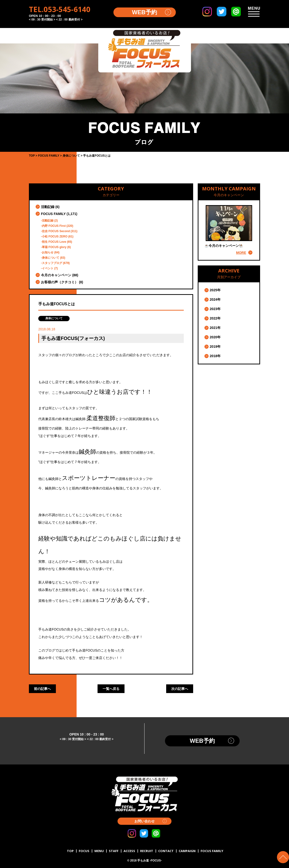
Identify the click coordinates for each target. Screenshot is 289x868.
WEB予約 (144, 12)
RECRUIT (147, 851)
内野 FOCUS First (54, 226)
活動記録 (48, 207)
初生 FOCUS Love (54, 242)
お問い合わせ (144, 821)
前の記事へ (42, 689)
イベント (48, 268)
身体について (51, 258)
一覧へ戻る (111, 689)
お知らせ (48, 252)
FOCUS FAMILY (53, 214)
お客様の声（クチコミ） (59, 282)
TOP (70, 851)
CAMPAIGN (187, 851)
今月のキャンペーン (56, 275)
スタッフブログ (52, 263)
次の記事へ (180, 689)
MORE (241, 253)
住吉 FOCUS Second (56, 231)
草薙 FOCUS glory (54, 247)
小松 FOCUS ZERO (55, 236)
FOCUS (84, 851)
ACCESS (129, 851)
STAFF (114, 851)
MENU (99, 851)
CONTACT (166, 851)
